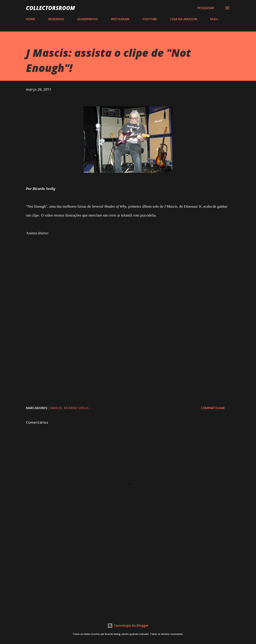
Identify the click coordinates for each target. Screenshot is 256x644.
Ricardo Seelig (76, 408)
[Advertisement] (128, 573)
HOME (31, 19)
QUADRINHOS (88, 19)
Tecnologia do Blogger (128, 625)
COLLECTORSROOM (50, 8)
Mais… (215, 19)
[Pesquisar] (206, 8)
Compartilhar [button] (213, 408)
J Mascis (55, 408)
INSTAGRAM (120, 19)
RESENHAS (56, 19)
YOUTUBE (150, 19)
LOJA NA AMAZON (184, 19)
